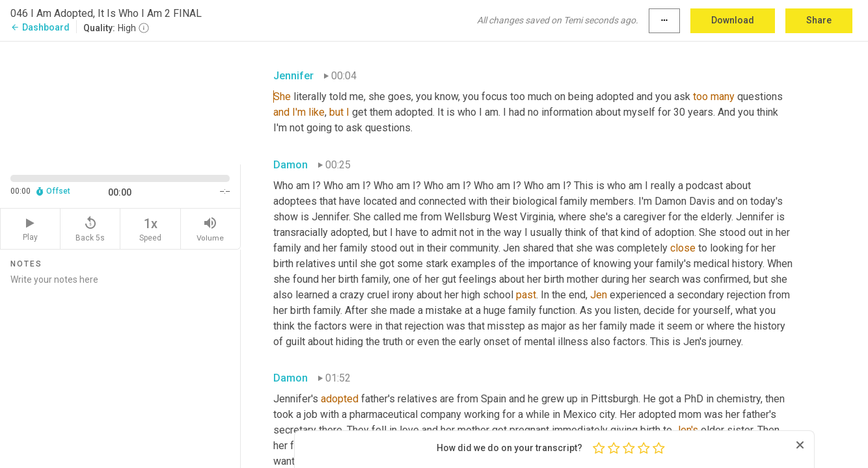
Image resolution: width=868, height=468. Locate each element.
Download (733, 20)
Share (819, 20)
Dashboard (40, 27)
